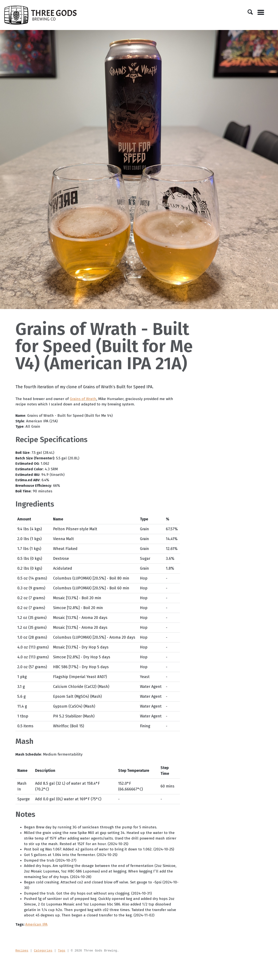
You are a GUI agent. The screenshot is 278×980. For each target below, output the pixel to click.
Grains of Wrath (85, 399)
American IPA (37, 945)
